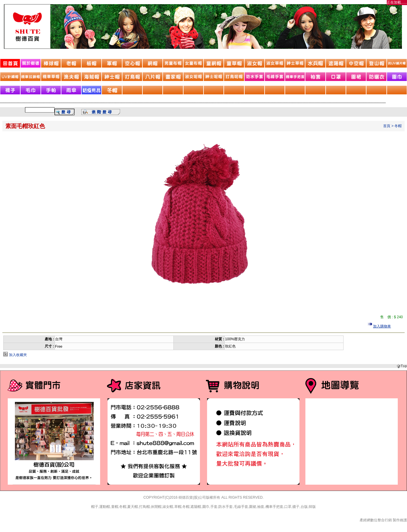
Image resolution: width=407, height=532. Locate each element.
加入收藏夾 (18, 355)
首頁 (387, 126)
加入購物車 (382, 326)
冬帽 (398, 126)
